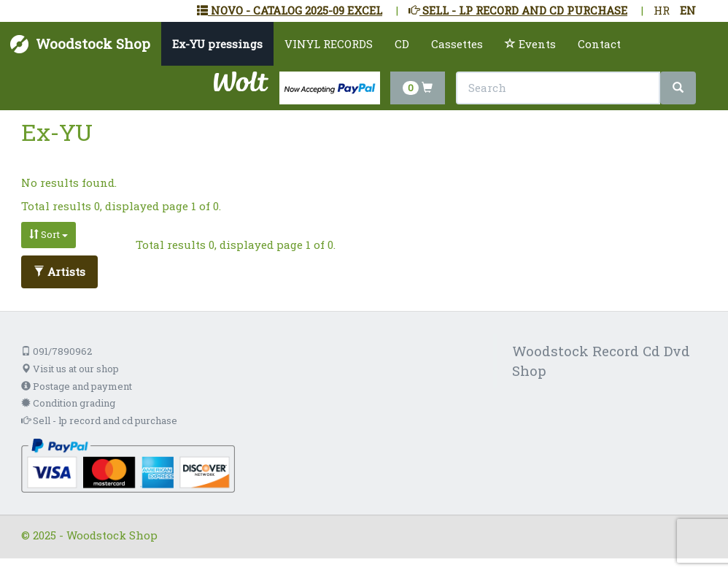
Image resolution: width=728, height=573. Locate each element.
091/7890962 (57, 351)
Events (530, 44)
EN (688, 10)
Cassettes (457, 44)
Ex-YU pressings (217, 44)
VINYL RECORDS (329, 44)
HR (662, 10)
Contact (599, 44)
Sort (49, 234)
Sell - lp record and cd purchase (99, 420)
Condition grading (68, 403)
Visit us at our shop (70, 369)
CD (402, 44)
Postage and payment (77, 386)
